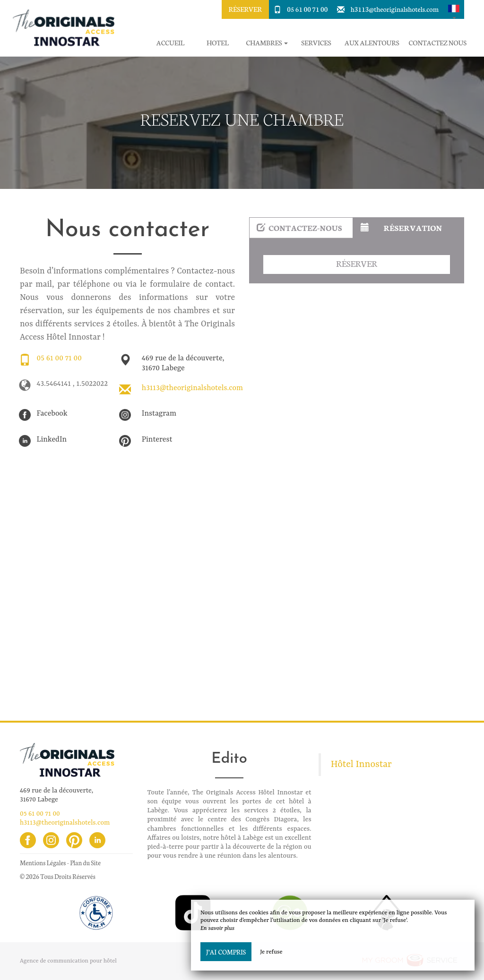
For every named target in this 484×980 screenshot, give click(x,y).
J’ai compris (226, 952)
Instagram (159, 414)
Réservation (402, 227)
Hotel (218, 43)
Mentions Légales (43, 863)
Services (316, 43)
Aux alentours (372, 43)
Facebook (52, 414)
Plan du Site (85, 863)
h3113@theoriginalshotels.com (395, 9)
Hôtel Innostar (361, 765)
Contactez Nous (438, 43)
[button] (454, 9)
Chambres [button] (267, 43)
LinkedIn (52, 440)
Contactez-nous (299, 227)
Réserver (245, 9)
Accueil (170, 43)
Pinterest (157, 440)
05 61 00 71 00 (307, 9)
